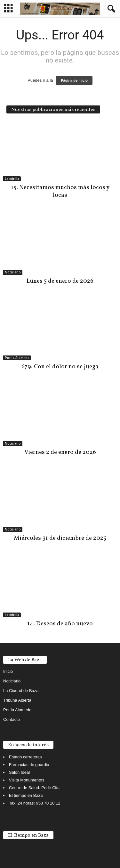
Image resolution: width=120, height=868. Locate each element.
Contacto (12, 719)
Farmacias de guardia (29, 765)
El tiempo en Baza (26, 795)
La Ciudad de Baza (21, 691)
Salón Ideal (19, 772)
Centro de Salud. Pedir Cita (34, 788)
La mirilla (12, 179)
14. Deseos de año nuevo (60, 624)
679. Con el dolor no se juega (60, 367)
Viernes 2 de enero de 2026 (60, 452)
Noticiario (13, 272)
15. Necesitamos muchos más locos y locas (60, 191)
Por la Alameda (17, 358)
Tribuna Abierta (17, 700)
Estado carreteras (25, 757)
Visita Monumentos (27, 780)
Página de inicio (74, 80)
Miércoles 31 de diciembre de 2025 (60, 538)
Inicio (8, 671)
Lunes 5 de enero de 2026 (60, 281)
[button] (110, 9)
